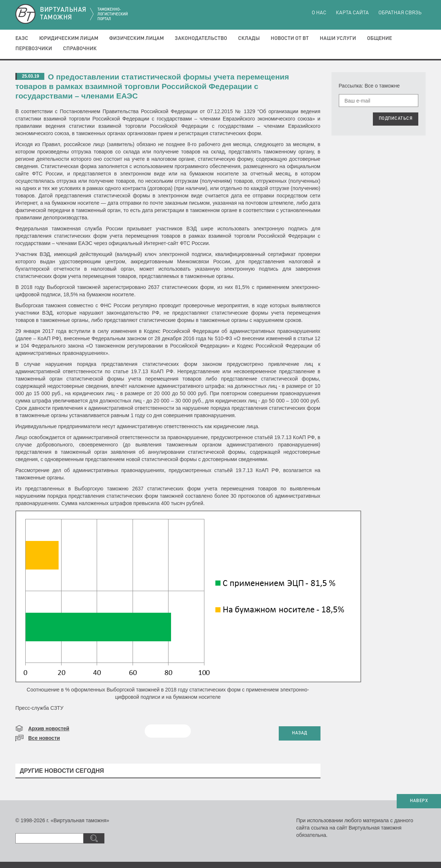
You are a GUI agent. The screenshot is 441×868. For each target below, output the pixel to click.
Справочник (80, 49)
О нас (319, 13)
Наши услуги (338, 38)
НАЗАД (300, 733)
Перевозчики (34, 49)
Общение (379, 38)
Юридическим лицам (69, 38)
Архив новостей (49, 728)
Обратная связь (400, 13)
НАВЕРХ (419, 801)
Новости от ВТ (290, 38)
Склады (249, 38)
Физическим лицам (136, 38)
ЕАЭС (22, 38)
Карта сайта (352, 13)
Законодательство (201, 38)
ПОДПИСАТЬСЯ (396, 119)
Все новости (44, 738)
